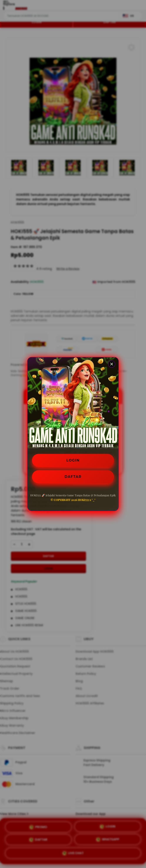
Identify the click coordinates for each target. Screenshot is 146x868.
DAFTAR (73, 477)
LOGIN (73, 460)
